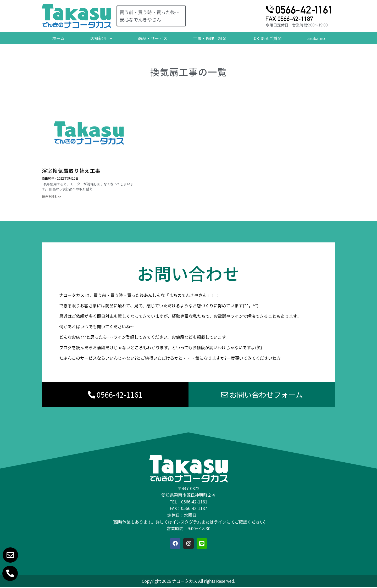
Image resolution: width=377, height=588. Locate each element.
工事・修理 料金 (210, 38)
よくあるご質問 (267, 38)
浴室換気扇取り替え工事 (71, 171)
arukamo (316, 38)
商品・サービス (153, 38)
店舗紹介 (101, 38)
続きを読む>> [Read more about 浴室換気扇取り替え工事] (52, 196)
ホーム (58, 38)
